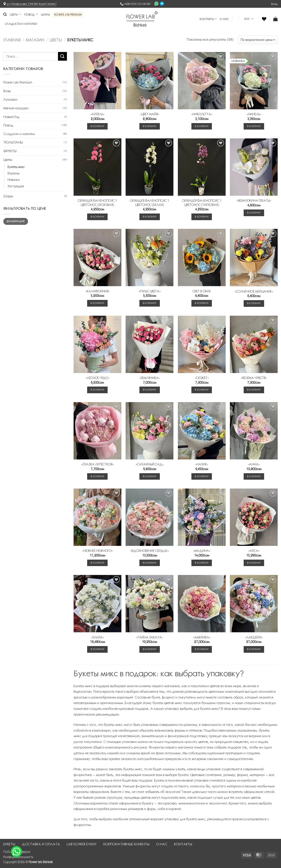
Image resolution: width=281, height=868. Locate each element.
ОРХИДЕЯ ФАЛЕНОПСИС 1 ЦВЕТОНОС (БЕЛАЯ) (150, 203)
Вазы (7, 91)
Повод (31, 14)
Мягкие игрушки (16, 108)
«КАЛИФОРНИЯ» (97, 291)
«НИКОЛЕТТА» (202, 114)
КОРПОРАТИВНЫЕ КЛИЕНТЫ (126, 844)
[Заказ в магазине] (258, 40)
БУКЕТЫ (9, 844)
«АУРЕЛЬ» (97, 114)
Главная (12, 40)
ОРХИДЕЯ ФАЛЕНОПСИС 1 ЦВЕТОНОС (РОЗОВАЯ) (97, 203)
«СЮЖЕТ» (202, 378)
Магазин (35, 40)
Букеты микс (16, 167)
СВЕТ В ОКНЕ (202, 291)
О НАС (224, 19)
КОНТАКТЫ (208, 19)
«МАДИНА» (202, 551)
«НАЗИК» (202, 464)
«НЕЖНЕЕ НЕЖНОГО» (97, 551)
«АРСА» (254, 551)
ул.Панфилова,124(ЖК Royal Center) (31, 4)
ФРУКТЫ (10, 151)
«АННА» (254, 464)
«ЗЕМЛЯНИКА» (150, 378)
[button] (274, 4)
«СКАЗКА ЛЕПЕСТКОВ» (97, 464)
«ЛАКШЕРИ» (254, 637)
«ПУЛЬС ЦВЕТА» (150, 291)
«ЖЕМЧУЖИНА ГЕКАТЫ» (254, 201)
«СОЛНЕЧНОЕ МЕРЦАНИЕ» (254, 291)
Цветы (15, 14)
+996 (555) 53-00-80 (137, 4)
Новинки (14, 180)
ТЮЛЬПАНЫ (13, 142)
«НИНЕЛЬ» (254, 114)
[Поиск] (5, 14)
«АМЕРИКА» (202, 637)
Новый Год (11, 117)
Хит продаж (16, 186)
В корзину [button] (97, 126)
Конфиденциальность (18, 857)
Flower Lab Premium (68, 14)
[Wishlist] (264, 19)
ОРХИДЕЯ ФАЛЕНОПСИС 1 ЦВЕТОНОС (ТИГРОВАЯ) (202, 203)
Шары (45, 14)
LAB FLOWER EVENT (82, 844)
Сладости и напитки (21, 24)
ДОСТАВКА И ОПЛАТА (41, 844)
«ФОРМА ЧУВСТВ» (254, 378)
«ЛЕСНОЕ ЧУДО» (97, 378)
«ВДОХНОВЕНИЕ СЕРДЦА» (150, 551)
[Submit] (62, 56)
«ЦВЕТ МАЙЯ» (150, 114)
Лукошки (10, 99)
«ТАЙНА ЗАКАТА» (150, 637)
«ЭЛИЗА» (97, 637)
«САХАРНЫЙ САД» (150, 464)
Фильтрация (16, 221)
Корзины (14, 173)
